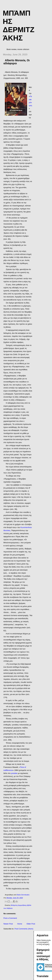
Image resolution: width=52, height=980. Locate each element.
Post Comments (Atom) (24, 929)
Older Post (31, 924)
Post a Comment (10, 918)
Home (20, 924)
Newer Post (8, 924)
